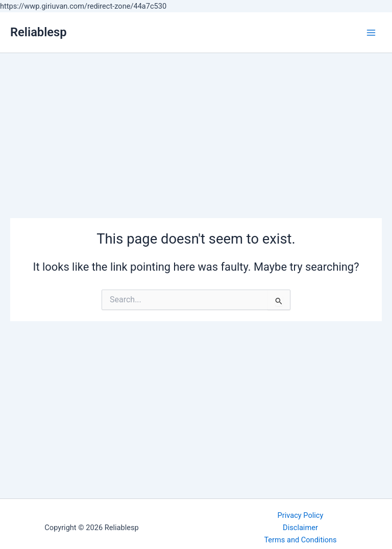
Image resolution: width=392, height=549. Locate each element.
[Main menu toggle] (371, 33)
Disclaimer (300, 528)
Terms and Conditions (300, 540)
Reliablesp (39, 32)
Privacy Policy (301, 515)
